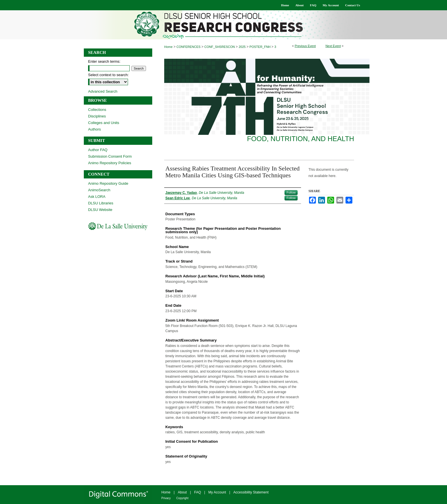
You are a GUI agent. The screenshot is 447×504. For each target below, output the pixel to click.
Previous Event (305, 46)
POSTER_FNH (260, 47)
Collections (97, 110)
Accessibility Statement (251, 492)
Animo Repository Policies (110, 163)
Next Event (333, 46)
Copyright (182, 498)
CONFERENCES (189, 47)
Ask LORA (97, 197)
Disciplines (97, 116)
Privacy (166, 498)
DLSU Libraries (101, 203)
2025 (243, 47)
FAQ (198, 492)
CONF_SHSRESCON (220, 47)
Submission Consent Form (110, 156)
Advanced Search (103, 91)
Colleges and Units (104, 123)
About (182, 492)
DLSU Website (100, 210)
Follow (291, 192)
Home (168, 47)
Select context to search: (108, 75)
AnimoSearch (99, 190)
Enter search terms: (104, 61)
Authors (95, 129)
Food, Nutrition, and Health (300, 139)
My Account (217, 492)
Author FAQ (98, 150)
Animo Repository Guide (108, 183)
